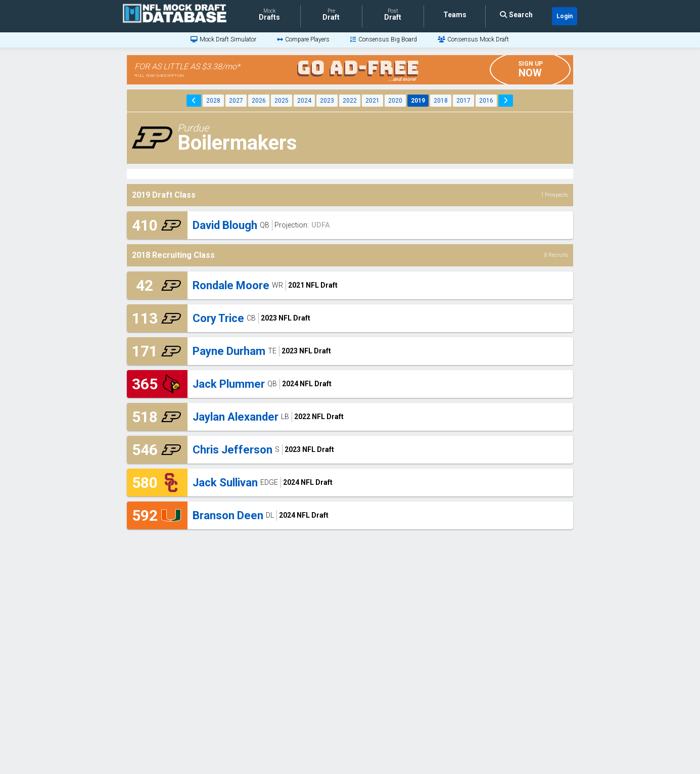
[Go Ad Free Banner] (350, 70)
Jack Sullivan (225, 483)
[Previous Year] (194, 101)
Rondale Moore (231, 285)
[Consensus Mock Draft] (473, 39)
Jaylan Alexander (236, 417)
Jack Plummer (229, 384)
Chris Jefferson (232, 450)
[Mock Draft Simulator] (223, 39)
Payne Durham (229, 351)
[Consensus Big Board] (384, 39)
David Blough (225, 225)
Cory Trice (218, 318)
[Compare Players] (303, 39)
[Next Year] (506, 101)
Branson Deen (228, 515)
